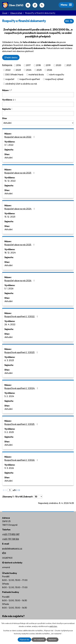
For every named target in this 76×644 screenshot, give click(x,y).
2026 (50, 70)
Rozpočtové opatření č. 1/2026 (22, 460)
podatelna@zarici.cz (12, 548)
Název (6, 90)
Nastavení (52, 640)
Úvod (5, 13)
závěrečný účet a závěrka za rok (21, 84)
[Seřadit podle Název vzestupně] (12, 90)
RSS (69, 21)
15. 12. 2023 (10, 217)
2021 (69, 65)
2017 (28, 65)
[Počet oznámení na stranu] (38, 497)
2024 (29, 70)
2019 (48, 65)
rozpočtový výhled (54, 79)
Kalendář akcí (28, 5)
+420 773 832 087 (11, 534)
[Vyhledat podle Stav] (38, 123)
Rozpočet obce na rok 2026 (20, 281)
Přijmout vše (24, 640)
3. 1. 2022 (9, 145)
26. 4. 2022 (10, 324)
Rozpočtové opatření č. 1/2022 (22, 316)
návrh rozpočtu (57, 75)
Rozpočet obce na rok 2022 (20, 137)
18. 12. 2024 (10, 253)
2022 (8, 70)
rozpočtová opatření (30, 79)
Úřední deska (11, 57)
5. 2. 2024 (9, 396)
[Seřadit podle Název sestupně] (12, 91)
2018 (38, 65)
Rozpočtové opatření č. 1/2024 (22, 388)
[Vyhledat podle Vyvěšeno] (38, 104)
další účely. (53, 626)
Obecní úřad (16, 13)
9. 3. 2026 (9, 468)
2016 (18, 65)
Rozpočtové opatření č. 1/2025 (22, 424)
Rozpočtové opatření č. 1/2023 (22, 352)
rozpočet (10, 79)
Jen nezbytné (39, 640)
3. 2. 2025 (9, 432)
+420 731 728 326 (11, 539)
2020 (59, 65)
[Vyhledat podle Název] (38, 95)
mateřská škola (36, 75)
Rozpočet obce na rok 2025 (20, 245)
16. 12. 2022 (10, 181)
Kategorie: (7, 65)
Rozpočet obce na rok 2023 (20, 173)
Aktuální (8, 158)
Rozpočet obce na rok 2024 (20, 209)
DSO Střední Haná (14, 75)
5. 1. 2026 (9, 289)
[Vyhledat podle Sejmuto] (38, 114)
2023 (18, 70)
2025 (39, 70)
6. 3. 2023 (9, 360)
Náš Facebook (35, 5)
